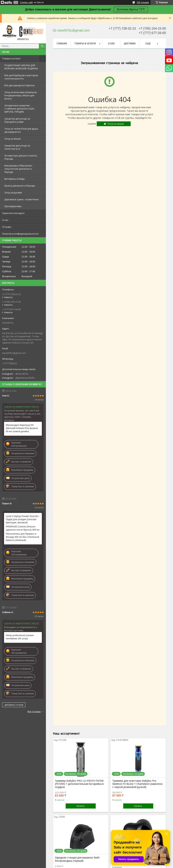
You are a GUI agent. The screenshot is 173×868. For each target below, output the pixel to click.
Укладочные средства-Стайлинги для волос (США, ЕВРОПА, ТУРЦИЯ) (20, 109)
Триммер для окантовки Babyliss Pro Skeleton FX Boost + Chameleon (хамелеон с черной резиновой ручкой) (137, 784)
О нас (5, 220)
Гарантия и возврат (13, 213)
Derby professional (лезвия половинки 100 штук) (20, 637)
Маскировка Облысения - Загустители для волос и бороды (19, 169)
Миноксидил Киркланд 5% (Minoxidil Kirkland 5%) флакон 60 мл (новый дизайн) (22, 428)
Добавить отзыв (14, 705)
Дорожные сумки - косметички (22, 199)
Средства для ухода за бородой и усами (17, 120)
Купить (81, 806)
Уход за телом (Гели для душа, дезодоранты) (21, 130)
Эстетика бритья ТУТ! (131, 9)
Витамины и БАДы (15, 179)
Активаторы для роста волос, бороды (21, 157)
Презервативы (13, 206)
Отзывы (7, 227)
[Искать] (42, 46)
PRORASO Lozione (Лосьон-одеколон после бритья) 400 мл (23, 528)
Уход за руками (13, 192)
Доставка (130, 43)
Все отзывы (34, 711)
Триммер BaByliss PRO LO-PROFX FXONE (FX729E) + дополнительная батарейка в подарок (79, 784)
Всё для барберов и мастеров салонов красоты (21, 77)
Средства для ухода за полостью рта (17, 147)
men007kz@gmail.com (14, 353)
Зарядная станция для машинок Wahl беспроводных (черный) (77, 859)
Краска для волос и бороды (20, 186)
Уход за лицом (13, 139)
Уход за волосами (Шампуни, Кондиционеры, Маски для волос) (21, 95)
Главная (62, 43)
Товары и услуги (11, 58)
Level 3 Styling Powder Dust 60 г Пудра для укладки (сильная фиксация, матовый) (23, 519)
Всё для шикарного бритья (19, 85)
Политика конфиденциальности (20, 234)
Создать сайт (26, 2)
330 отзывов (143, 2)
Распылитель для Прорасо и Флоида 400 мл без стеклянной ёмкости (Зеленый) (22, 537)
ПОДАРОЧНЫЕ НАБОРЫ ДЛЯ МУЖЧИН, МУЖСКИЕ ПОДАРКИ (21, 67)
